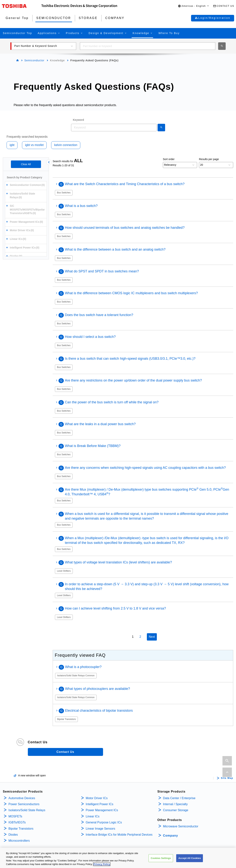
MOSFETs (15, 816)
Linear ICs (93, 816)
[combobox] (148, 46)
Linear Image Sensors (101, 829)
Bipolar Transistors (21, 829)
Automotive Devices (22, 798)
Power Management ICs (102, 810)
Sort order (169, 159)
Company (171, 836)
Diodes (13, 835)
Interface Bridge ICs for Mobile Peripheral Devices (119, 835)
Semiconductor (34, 60)
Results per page (209, 159)
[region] (118, 858)
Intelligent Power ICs (100, 804)
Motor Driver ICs (97, 798)
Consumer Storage (176, 810)
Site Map (227, 778)
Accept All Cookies (190, 858)
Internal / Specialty (175, 804)
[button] (194, 6)
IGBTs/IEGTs (17, 822)
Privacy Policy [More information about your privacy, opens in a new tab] (102, 864)
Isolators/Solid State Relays (27, 810)
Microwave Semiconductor (181, 826)
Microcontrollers (19, 841)
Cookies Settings (161, 858)
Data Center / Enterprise (179, 798)
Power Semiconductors (24, 804)
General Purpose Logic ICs (104, 822)
